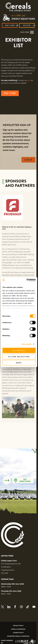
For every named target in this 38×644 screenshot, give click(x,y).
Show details (27, 344)
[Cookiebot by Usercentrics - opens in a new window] (27, 280)
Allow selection (19, 357)
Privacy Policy (18, 626)
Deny (19, 363)
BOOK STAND (11, 26)
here (29, 80)
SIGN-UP (28, 162)
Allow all (19, 350)
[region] (18, 43)
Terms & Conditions (18, 629)
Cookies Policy (18, 633)
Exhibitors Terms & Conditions (18, 636)
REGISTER (29, 26)
